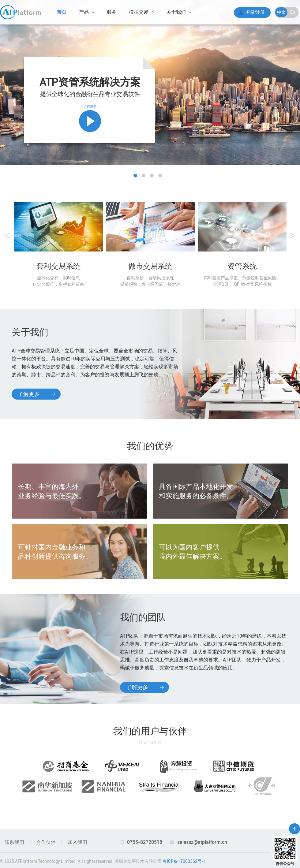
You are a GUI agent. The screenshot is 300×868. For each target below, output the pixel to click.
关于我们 (179, 12)
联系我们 (14, 842)
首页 (62, 12)
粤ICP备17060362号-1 (184, 861)
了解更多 (29, 394)
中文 (281, 12)
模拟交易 (141, 12)
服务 (111, 12)
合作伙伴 (46, 842)
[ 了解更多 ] (90, 118)
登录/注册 (255, 12)
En (293, 12)
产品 (86, 12)
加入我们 (77, 842)
